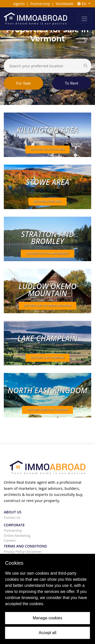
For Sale (24, 83)
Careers (10, 540)
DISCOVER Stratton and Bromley (48, 254)
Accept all (48, 633)
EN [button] (82, 4)
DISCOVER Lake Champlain (48, 358)
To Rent (72, 83)
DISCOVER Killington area (48, 149)
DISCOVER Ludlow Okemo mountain (48, 306)
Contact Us (12, 517)
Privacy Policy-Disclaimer (23, 552)
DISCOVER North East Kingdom (47, 410)
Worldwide (65, 4)
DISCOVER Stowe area (47, 201)
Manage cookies (48, 618)
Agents (19, 4)
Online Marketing (17, 536)
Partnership (40, 4)
